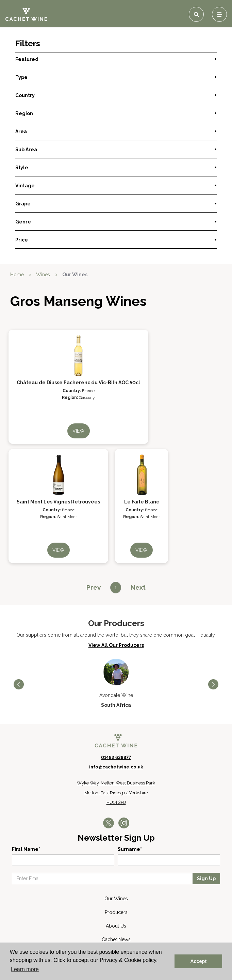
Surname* (130, 849)
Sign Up (206, 878)
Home (17, 275)
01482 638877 (116, 757)
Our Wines (75, 275)
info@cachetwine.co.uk (116, 767)
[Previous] (94, 587)
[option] (116, 684)
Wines (43, 275)
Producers (116, 912)
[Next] (138, 587)
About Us (116, 926)
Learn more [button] (25, 969)
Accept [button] (198, 961)
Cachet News (116, 939)
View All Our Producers (116, 645)
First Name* (26, 849)
